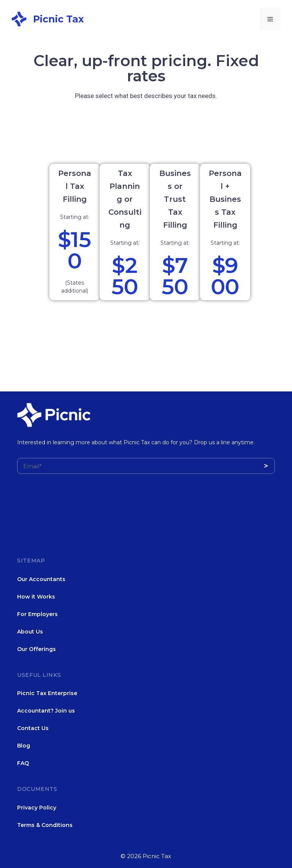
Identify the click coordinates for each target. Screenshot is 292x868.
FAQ (23, 763)
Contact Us (33, 728)
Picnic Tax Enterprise (47, 693)
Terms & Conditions (45, 825)
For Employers (37, 614)
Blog (24, 746)
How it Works (36, 597)
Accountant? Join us (46, 711)
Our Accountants (41, 579)
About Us (30, 632)
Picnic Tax (59, 19)
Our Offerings (36, 649)
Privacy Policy (37, 808)
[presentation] (75, 524)
